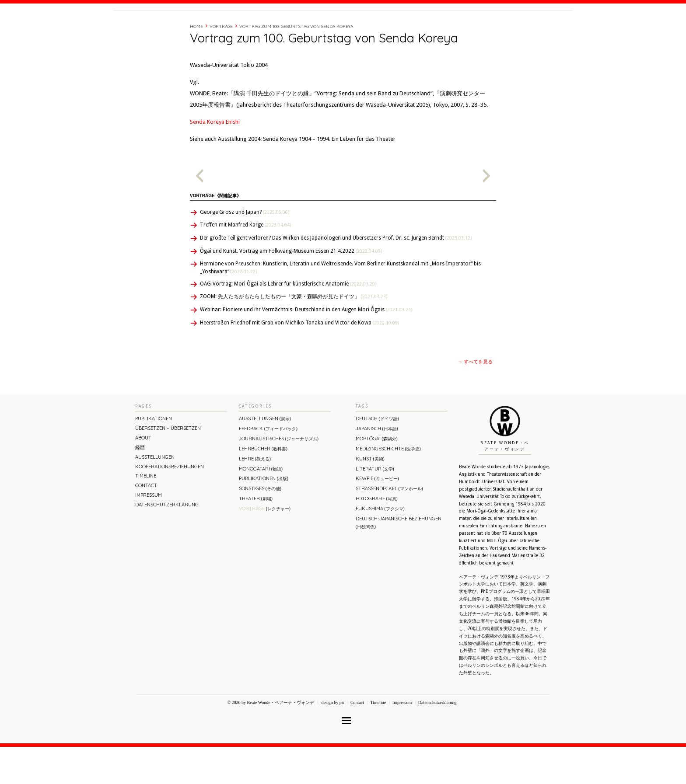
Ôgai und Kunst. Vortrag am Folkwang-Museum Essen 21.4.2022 (291, 288)
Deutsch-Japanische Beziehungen (399, 559)
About (432, 28)
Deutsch (377, 456)
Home (196, 64)
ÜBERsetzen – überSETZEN (168, 465)
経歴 (453, 28)
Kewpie (377, 516)
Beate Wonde (170, 29)
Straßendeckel (389, 526)
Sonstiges (260, 526)
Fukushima (380, 546)
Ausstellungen (155, 494)
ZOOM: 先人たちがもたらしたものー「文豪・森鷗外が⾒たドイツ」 (294, 334)
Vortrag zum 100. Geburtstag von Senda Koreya (296, 64)
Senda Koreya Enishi (215, 159)
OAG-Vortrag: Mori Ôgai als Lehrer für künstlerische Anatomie (288, 321)
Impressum (149, 532)
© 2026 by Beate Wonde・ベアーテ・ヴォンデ (270, 740)
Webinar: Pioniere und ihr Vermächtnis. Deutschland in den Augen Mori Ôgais (306, 347)
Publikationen (154, 456)
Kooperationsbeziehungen (170, 504)
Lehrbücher (263, 486)
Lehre (255, 496)
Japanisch (377, 466)
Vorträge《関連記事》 (215, 233)
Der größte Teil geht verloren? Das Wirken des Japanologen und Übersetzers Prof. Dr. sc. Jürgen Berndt (336, 275)
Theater (256, 536)
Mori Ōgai (377, 476)
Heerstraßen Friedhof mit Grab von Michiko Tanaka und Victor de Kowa (299, 360)
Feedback (268, 466)
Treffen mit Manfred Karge (245, 262)
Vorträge (221, 64)
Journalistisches (279, 476)
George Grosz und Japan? (245, 249)
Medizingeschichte (388, 486)
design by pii (332, 740)
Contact (506, 28)
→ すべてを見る (475, 399)
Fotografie (377, 536)
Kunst (370, 496)
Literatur (375, 506)
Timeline (476, 28)
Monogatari (261, 506)
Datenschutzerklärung (167, 542)
